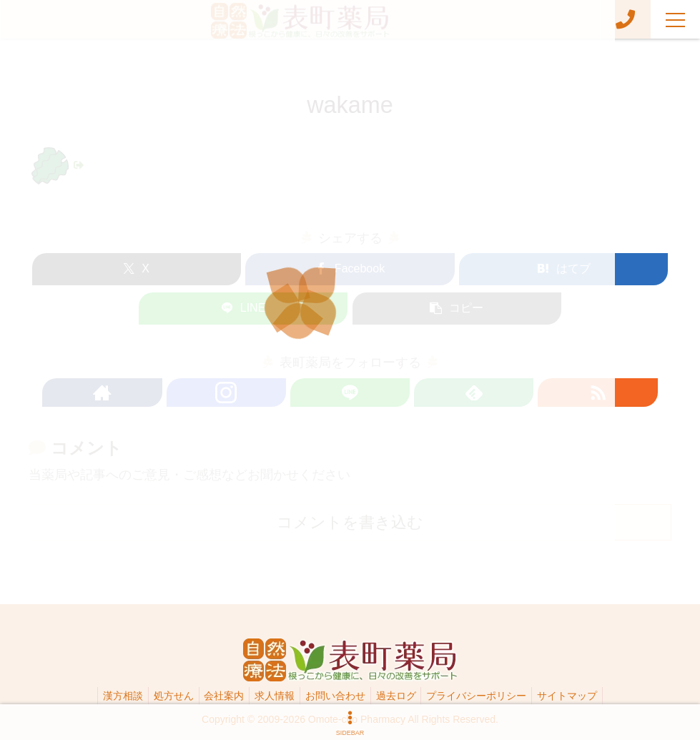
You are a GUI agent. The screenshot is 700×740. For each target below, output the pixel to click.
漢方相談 (107, 696)
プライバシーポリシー (488, 696)
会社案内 (217, 696)
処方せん (162, 696)
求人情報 (272, 696)
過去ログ (403, 696)
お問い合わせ (337, 696)
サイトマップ (583, 696)
